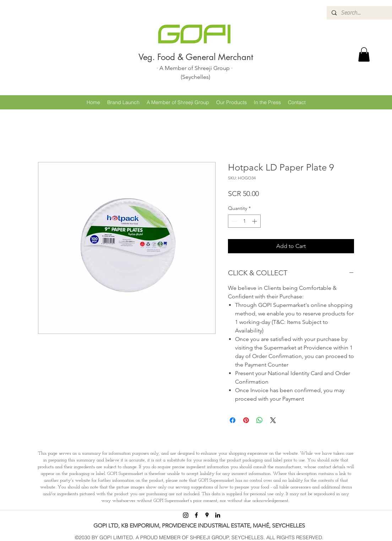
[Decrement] (233, 221)
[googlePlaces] (207, 515)
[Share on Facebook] (233, 420)
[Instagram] (186, 515)
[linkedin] (218, 515)
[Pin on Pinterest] (246, 420)
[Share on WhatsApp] (260, 420)
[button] (364, 55)
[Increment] (255, 221)
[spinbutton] (244, 221)
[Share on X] (273, 420)
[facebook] (196, 515)
